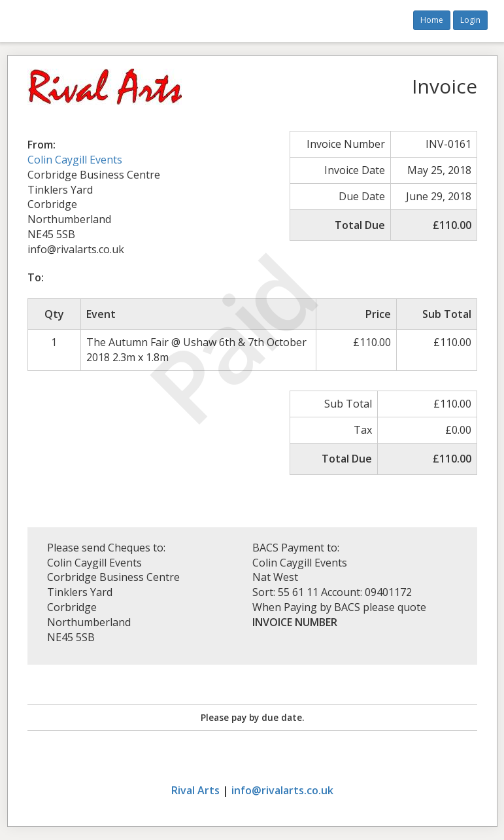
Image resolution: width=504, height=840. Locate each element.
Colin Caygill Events (75, 160)
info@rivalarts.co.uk (282, 790)
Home (432, 20)
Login (470, 20)
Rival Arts (195, 790)
